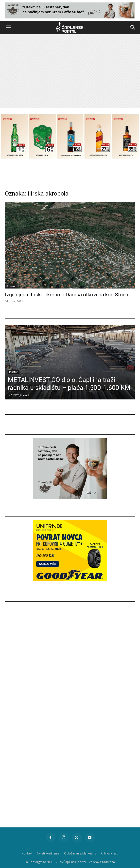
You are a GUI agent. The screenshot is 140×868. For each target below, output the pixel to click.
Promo (14, 372)
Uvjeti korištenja (48, 853)
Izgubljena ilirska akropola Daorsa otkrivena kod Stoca (67, 295)
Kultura (11, 286)
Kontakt (27, 853)
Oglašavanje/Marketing (80, 853)
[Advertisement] (70, 71)
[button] (8, 28)
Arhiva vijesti (110, 853)
